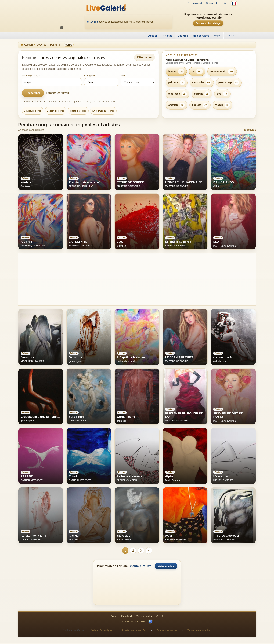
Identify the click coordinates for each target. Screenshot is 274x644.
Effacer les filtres (58, 93)
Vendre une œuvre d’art (199, 631)
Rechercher (33, 93)
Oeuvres (183, 36)
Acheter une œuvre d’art (134, 631)
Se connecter (212, 3)
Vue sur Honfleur (145, 617)
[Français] (234, 3)
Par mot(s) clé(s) (31, 76)
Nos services (201, 36)
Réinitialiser (145, 57)
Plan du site (127, 617)
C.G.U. (160, 617)
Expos (218, 36)
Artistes (167, 36)
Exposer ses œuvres (167, 631)
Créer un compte (195, 3)
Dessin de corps (56, 111)
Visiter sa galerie (166, 567)
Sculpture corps (33, 111)
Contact (230, 36)
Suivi (224, 3)
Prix (123, 76)
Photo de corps (78, 111)
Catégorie (89, 76)
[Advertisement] (123, 279)
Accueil (153, 36)
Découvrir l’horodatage (208, 23)
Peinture (55, 45)
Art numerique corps (103, 111)
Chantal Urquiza (140, 567)
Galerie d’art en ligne (102, 631)
